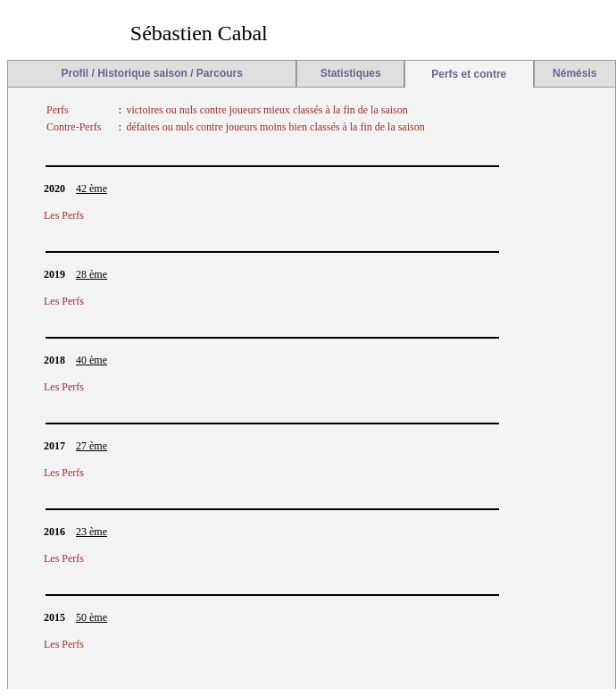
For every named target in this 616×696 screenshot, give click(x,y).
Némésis (574, 73)
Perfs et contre (469, 74)
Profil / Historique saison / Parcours (152, 73)
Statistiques (351, 73)
